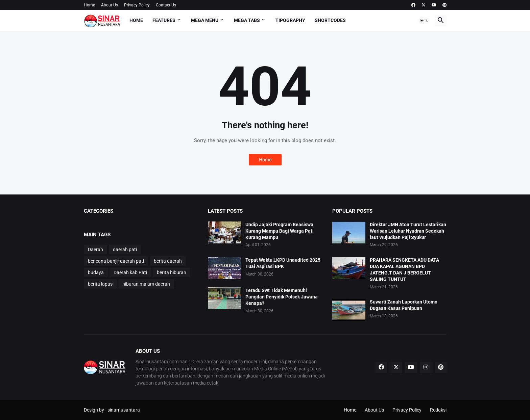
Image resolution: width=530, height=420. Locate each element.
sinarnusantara (124, 410)
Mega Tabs (247, 20)
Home (89, 5)
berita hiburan (172, 272)
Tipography (290, 20)
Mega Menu (205, 20)
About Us (110, 5)
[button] (424, 21)
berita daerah (168, 261)
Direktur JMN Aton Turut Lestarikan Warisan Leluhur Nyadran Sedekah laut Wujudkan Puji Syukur (408, 231)
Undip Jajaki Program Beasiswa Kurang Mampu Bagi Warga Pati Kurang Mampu (280, 231)
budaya (96, 272)
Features (164, 20)
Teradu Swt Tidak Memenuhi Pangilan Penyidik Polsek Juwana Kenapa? (282, 297)
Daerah (95, 250)
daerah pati (125, 250)
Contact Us (166, 5)
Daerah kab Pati (130, 272)
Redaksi (438, 410)
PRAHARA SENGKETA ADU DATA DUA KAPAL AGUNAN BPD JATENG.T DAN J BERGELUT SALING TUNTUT (404, 270)
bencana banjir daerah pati (116, 261)
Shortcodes (330, 20)
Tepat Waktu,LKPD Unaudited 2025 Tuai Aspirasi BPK (283, 263)
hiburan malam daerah (146, 284)
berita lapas (100, 284)
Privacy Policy (137, 5)
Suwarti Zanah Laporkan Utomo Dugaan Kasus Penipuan (404, 305)
